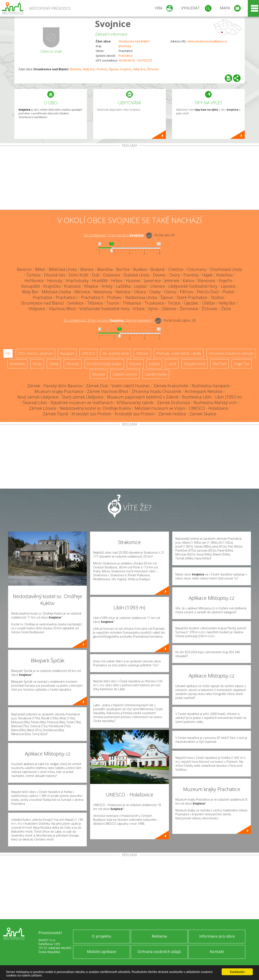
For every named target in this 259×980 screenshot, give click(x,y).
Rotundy (135, 364)
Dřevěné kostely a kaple (104, 364)
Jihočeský (125, 46)
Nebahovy (103, 292)
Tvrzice (174, 303)
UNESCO (88, 353)
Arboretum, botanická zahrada (231, 353)
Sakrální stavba (156, 374)
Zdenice (169, 309)
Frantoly (191, 275)
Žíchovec (153, 69)
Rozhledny (17, 364)
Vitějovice (37, 309)
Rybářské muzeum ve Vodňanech (82, 403)
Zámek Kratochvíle (171, 386)
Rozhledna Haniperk (211, 386)
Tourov (113, 303)
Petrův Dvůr (208, 292)
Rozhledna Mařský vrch (215, 403)
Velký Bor (139, 69)
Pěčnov (187, 292)
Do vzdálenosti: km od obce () (108, 320)
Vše (8, 353)
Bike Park (220, 364)
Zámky (54, 364)
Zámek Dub (97, 386)
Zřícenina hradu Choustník (156, 391)
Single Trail (242, 364)
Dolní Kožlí (78, 275)
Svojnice (113, 24)
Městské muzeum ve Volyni (160, 408)
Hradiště (100, 281)
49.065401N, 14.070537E (135, 60)
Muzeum (99, 374)
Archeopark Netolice (203, 391)
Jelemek (172, 281)
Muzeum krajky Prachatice (59, 391)
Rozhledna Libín (197, 397)
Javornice (153, 281)
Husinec (133, 281)
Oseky (155, 292)
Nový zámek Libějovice (38, 397)
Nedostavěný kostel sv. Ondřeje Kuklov (95, 408)
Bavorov (24, 269)
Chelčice (176, 269)
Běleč (40, 269)
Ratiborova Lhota (141, 297)
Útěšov (209, 303)
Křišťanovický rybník (135, 403)
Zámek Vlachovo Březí (108, 391)
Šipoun (114, 69)
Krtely (107, 286)
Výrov (153, 309)
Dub (96, 275)
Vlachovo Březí (62, 309)
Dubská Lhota (137, 275)
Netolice (123, 292)
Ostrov (170, 292)
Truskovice (154, 303)
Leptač (141, 286)
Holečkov (224, 275)
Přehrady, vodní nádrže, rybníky (179, 353)
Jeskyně (154, 364)
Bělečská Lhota (63, 269)
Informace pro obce (217, 936)
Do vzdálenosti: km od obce (114, 235)
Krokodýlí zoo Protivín (92, 414)
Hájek (207, 275)
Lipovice (228, 286)
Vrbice (139, 309)
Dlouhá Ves (55, 275)
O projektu (101, 936)
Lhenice (158, 286)
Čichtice (33, 275)
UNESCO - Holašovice (208, 408)
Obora (140, 292)
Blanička (75, 69)
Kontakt (217, 952)
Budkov (140, 269)
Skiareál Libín (35, 403)
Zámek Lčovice (43, 408)
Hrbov (117, 281)
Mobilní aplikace (102, 952)
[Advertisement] (129, 179)
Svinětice (76, 303)
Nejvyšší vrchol (195, 364)
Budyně (158, 269)
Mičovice (82, 292)
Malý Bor (89, 69)
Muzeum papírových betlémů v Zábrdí (143, 397)
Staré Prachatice (192, 297)
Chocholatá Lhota (226, 269)
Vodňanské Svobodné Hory (104, 309)
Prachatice (126, 56)
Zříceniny (73, 364)
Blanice (87, 269)
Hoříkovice (34, 281)
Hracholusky (77, 281)
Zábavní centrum (125, 374)
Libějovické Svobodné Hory (193, 286)
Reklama (159, 936)
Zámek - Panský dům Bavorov (55, 386)
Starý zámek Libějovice (83, 397)
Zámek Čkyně (55, 414)
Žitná (226, 309)
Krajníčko (52, 286)
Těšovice (95, 303)
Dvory (175, 275)
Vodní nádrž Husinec (131, 386)
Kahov (189, 281)
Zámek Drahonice (173, 403)
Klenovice (206, 281)
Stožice (217, 297)
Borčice (123, 269)
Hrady (37, 364)
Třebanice (132, 303)
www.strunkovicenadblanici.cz (207, 41)
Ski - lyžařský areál (116, 353)
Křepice (91, 286)
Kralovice (72, 286)
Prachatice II (92, 297)
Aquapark (67, 353)
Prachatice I (67, 297)
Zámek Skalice (203, 414)
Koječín (225, 281)
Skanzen (142, 353)
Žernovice (189, 309)
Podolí (228, 292)
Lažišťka (123, 286)
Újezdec (191, 303)
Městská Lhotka (56, 292)
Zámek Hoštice (172, 414)
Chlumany (197, 269)
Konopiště (31, 286)
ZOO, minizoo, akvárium (35, 353)
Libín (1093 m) (228, 397)
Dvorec (159, 275)
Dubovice (112, 275)
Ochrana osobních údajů (159, 952)
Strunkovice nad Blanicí (134, 41)
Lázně (172, 364)
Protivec (102, 69)
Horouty (55, 281)
